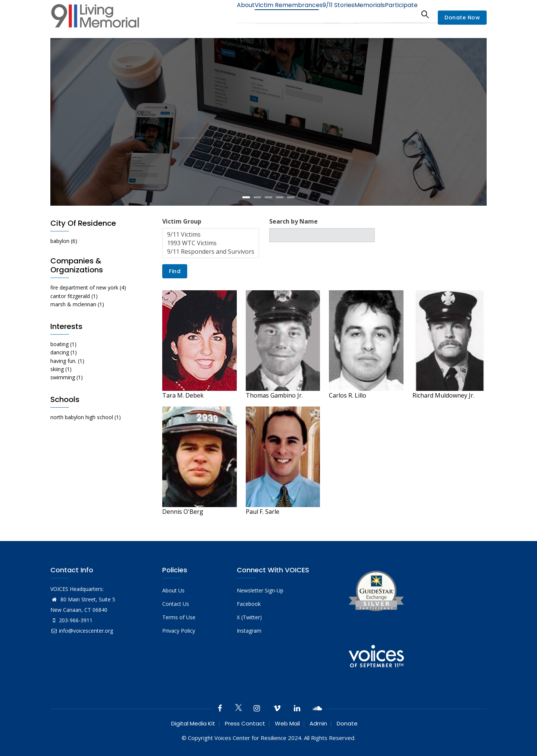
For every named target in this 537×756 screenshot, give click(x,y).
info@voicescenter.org (82, 631)
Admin (318, 723)
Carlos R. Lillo (348, 395)
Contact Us (176, 604)
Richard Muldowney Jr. (443, 395)
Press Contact (245, 723)
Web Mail (287, 723)
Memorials (361, 14)
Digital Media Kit (193, 723)
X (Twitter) (249, 617)
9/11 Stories (324, 14)
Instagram (249, 631)
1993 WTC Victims (211, 243)
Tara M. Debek (183, 395)
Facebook (249, 604)
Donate (347, 723)
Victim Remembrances (270, 14)
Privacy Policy (179, 631)
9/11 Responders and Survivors (211, 252)
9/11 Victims (211, 235)
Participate (398, 14)
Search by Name (293, 221)
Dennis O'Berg (183, 512)
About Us (173, 590)
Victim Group (182, 221)
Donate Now (462, 18)
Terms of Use (179, 617)
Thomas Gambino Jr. (274, 395)
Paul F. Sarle (263, 512)
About (222, 14)
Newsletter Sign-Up (260, 590)
